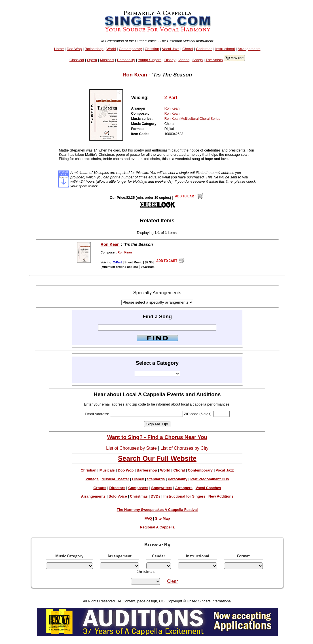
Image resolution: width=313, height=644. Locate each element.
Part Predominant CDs (210, 479)
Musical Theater (115, 479)
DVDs (156, 496)
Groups (100, 488)
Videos (184, 60)
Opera (92, 60)
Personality (126, 60)
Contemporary (130, 49)
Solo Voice (118, 496)
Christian (152, 49)
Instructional (225, 49)
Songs (198, 60)
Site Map (163, 518)
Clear (172, 581)
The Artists (214, 60)
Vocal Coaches (208, 488)
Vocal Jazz (171, 49)
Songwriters (162, 488)
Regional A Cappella (157, 527)
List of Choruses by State (131, 448)
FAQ (148, 518)
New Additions (221, 496)
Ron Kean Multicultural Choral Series (192, 119)
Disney (170, 60)
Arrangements (249, 49)
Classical (77, 60)
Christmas (204, 49)
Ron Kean (135, 75)
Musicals (107, 60)
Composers (138, 488)
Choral (188, 49)
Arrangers (184, 488)
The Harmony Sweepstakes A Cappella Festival (157, 510)
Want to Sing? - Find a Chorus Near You (157, 437)
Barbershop (94, 49)
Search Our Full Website (157, 458)
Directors (117, 488)
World (111, 49)
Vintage (92, 479)
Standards (156, 479)
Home (59, 49)
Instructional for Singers (184, 496)
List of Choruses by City (184, 448)
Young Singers (150, 60)
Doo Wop (74, 49)
